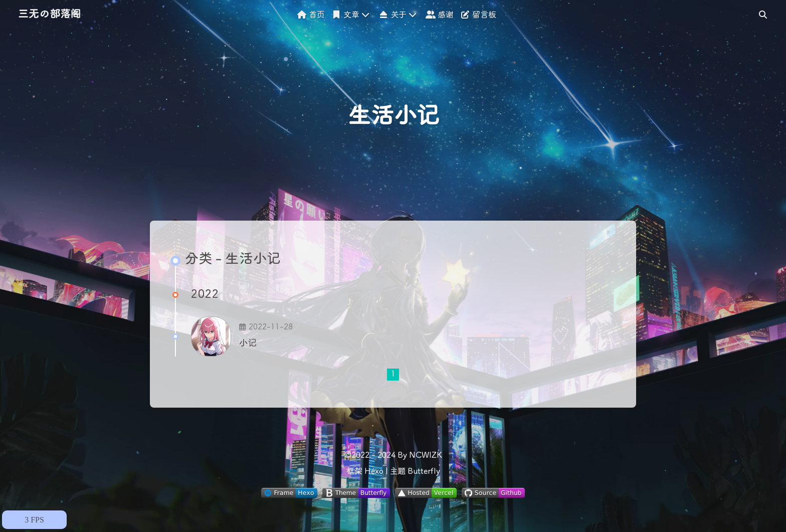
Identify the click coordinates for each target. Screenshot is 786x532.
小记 (248, 343)
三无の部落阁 (49, 15)
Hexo (374, 472)
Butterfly (424, 472)
